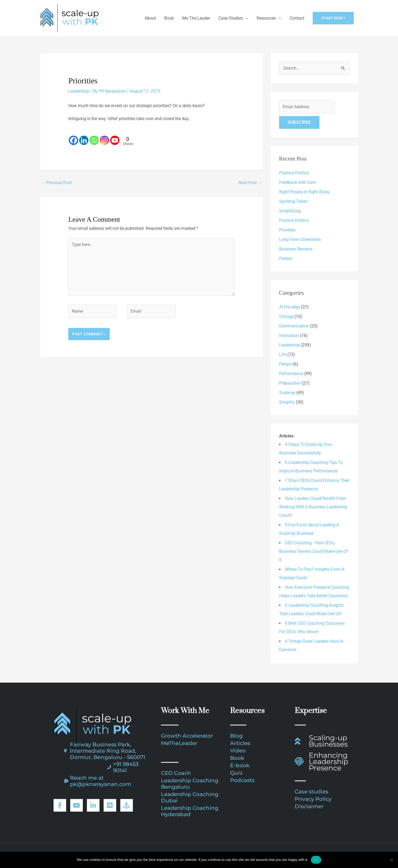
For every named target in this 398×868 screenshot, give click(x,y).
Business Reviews (296, 249)
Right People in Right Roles (304, 192)
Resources (266, 18)
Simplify (287, 402)
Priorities (287, 230)
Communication (294, 326)
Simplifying (290, 211)
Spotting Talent (293, 201)
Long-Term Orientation (300, 239)
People (285, 364)
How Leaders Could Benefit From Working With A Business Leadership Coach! (313, 507)
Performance (291, 374)
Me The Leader (196, 18)
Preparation (290, 383)
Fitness (286, 259)
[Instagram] (104, 137)
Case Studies (231, 18)
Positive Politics (294, 173)
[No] (391, 860)
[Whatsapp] (94, 137)
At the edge (290, 307)
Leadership (79, 91)
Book (169, 18)
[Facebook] (73, 137)
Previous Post (56, 183)
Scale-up (287, 393)
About (150, 18)
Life (283, 355)
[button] (333, 18)
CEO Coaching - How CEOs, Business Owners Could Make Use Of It (314, 551)
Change (286, 316)
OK (316, 860)
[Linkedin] (84, 137)
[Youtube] (115, 137)
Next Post (251, 183)
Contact (297, 18)
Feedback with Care (297, 182)
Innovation (289, 335)
